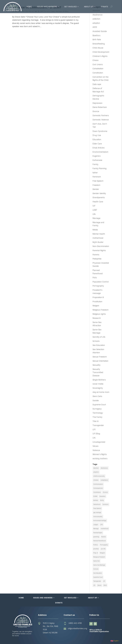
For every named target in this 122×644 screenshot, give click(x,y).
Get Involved (70, 7)
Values (95, 446)
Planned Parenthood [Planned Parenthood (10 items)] (99, 541)
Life (94, 214)
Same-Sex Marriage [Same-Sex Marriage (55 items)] (99, 565)
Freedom (96, 185)
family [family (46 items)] (102, 500)
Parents (96, 255)
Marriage (96, 218)
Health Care (98, 202)
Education (97, 139)
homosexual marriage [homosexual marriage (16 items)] (100, 520)
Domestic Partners (101, 115)
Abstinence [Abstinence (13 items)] (104, 468)
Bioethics (96, 35)
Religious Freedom (101, 310)
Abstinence (97, 15)
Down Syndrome (100, 131)
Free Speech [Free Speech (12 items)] (97, 508)
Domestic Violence (101, 120)
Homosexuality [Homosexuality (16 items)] (98, 517)
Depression (97, 103)
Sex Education (99, 345)
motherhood (98, 238)
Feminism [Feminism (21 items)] (105, 504)
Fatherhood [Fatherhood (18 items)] (97, 504)
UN (94, 438)
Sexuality (96, 365)
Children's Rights (100, 56)
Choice (95, 60)
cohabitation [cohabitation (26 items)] (104, 480)
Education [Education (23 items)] (102, 496)
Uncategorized (99, 442)
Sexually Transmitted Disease (98, 372)
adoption (96, 23)
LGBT (95, 210)
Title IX (96, 421)
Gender (96, 189)
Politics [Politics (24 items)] (96, 545)
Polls (95, 278)
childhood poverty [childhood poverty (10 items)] (99, 476)
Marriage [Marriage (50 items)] (96, 529)
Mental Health (99, 234)
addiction (96, 19)
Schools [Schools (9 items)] (96, 569)
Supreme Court (99, 405)
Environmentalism (100, 152)
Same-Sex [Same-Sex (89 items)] (96, 561)
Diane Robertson (100, 107)
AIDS (95, 27)
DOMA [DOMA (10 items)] (95, 496)
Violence (96, 450)
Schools (96, 341)
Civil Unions (98, 64)
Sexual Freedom (100, 357)
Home (29, 7)
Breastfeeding (99, 44)
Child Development (101, 52)
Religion (96, 306)
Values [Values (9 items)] (99, 585)
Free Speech (98, 181)
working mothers (100, 458)
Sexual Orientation (100, 361)
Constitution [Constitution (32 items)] (97, 492)
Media (95, 230)
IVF (94, 206)
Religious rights (99, 314)
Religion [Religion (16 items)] (102, 553)
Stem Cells (97, 396)
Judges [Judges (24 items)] (96, 525)
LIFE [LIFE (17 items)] (101, 525)
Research (97, 318)
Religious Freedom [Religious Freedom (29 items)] (99, 557)
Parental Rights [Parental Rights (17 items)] (98, 533)
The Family (97, 417)
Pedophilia (97, 259)
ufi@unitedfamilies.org (77, 628)
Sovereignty (98, 388)
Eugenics (97, 156)
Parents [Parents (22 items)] (104, 537)
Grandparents (99, 197)
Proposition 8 (98, 297)
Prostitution (97, 302)
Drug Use (97, 135)
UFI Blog (96, 434)
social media (98, 384)
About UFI (89, 7)
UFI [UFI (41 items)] (104, 581)
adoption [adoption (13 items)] (96, 472)
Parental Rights (99, 250)
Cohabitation (98, 69)
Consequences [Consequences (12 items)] (98, 488)
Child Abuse (98, 48)
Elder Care (97, 144)
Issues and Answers (47, 7)
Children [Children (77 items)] (96, 480)
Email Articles (99, 148)
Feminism (97, 177)
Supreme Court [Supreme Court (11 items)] (98, 577)
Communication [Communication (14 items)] (98, 484)
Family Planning (99, 168)
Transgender (98, 425)
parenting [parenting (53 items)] (96, 537)
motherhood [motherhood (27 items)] (105, 529)
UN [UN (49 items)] (94, 585)
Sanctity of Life (99, 337)
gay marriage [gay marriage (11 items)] (97, 512)
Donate (104, 7)
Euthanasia (97, 160)
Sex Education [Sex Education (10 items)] (98, 573)
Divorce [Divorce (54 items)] (105, 492)
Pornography (98, 286)
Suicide (96, 400)
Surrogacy (97, 409)
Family (95, 164)
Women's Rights (100, 454)
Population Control (101, 282)
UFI (94, 429)
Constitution (98, 73)
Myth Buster (98, 242)
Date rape (97, 84)
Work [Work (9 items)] (105, 585)
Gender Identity (99, 193)
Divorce (96, 111)
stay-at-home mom (101, 392)
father (95, 173)
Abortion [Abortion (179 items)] (96, 468)
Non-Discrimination (101, 246)
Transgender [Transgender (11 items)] (97, 581)
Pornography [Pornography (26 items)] (104, 545)
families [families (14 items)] (96, 500)
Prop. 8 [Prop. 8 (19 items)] (96, 553)
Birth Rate (97, 40)
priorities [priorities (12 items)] (96, 549)
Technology (98, 413)
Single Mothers (99, 380)
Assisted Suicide (100, 31)
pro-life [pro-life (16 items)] (103, 549)
